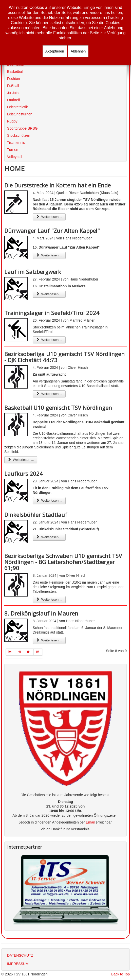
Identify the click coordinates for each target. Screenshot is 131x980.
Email (90, 822)
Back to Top (120, 974)
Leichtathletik (17, 107)
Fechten (14, 79)
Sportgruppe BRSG (22, 128)
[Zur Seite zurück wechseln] (20, 652)
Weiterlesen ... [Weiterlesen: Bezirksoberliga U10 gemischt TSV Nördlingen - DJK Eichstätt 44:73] (49, 394)
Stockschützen (19, 135)
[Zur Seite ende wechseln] (38, 652)
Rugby (12, 121)
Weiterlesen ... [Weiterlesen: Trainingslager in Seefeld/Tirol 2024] (49, 340)
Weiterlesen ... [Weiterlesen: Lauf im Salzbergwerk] (49, 294)
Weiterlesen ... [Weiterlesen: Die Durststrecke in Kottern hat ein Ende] (49, 217)
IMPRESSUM (18, 964)
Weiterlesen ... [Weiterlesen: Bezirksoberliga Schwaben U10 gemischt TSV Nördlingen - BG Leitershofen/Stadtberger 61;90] (49, 599)
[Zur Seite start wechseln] (10, 652)
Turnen (13, 150)
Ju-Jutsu (14, 93)
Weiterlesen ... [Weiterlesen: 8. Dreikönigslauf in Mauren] (49, 640)
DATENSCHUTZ (20, 955)
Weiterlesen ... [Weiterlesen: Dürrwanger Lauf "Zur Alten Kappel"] (49, 255)
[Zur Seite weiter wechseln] (29, 652)
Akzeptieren (55, 51)
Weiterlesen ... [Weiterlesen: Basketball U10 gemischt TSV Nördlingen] (21, 460)
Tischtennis (16, 143)
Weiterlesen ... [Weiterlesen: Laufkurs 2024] (49, 501)
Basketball (15, 72)
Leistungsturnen (20, 114)
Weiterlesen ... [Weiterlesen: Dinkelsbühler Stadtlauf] (49, 537)
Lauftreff (14, 100)
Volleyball (15, 157)
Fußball (13, 86)
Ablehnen (78, 51)
